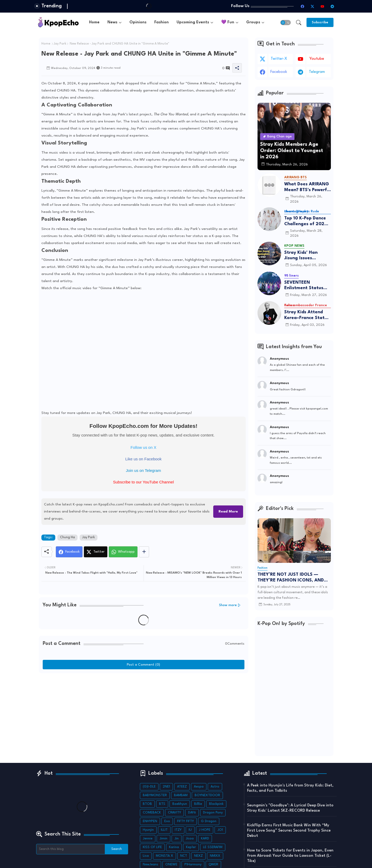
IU (190, 830)
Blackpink (216, 804)
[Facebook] (69, 552)
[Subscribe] (320, 22)
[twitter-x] (313, 6)
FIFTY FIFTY (185, 821)
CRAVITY (174, 813)
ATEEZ (182, 787)
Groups (253, 22)
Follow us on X (143, 447)
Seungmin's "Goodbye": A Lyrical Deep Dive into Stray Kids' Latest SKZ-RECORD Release (290, 808)
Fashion (162, 22)
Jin (177, 839)
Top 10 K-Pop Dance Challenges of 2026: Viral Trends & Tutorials (306, 221)
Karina (174, 847)
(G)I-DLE (149, 787)
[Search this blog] (71, 849)
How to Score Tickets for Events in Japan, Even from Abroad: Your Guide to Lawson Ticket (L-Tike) (290, 856)
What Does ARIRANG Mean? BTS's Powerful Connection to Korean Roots (308, 187)
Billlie (198, 804)
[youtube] (322, 6)
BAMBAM (181, 795)
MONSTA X (165, 856)
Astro (215, 787)
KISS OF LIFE (152, 847)
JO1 (220, 830)
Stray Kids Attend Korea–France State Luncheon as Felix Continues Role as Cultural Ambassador (307, 315)
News (112, 22)
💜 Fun (228, 22)
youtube (317, 59)
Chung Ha (67, 537)
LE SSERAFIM (213, 847)
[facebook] (303, 6)
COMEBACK (152, 813)
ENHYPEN (150, 821)
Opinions (138, 22)
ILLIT (164, 830)
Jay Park (60, 44)
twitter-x (279, 59)
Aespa (199, 787)
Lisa (146, 856)
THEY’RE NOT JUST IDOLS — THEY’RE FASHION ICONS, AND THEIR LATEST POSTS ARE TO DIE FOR (293, 578)
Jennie (148, 839)
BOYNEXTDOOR (207, 795)
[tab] (94, 22)
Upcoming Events (193, 22)
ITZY (178, 830)
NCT (184, 856)
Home (94, 22)
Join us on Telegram (144, 470)
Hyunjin (148, 830)
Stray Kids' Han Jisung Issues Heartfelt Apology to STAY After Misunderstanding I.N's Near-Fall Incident (307, 256)
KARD (205, 839)
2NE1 (166, 787)
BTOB (147, 804)
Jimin (163, 839)
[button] (286, 23)
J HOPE (205, 830)
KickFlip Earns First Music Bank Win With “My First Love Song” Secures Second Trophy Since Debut (289, 831)
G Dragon (209, 821)
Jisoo (190, 839)
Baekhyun (180, 804)
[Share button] (144, 552)
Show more (228, 605)
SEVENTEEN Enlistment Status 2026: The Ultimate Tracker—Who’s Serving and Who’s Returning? (306, 286)
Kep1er (191, 847)
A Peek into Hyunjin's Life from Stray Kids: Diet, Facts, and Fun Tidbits (290, 788)
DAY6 (192, 813)
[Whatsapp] (123, 552)
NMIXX (215, 856)
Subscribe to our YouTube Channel (143, 482)
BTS (162, 804)
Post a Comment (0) (143, 665)
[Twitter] (96, 552)
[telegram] (332, 6)
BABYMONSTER (155, 795)
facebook (279, 72)
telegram (317, 72)
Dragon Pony (213, 813)
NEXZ (198, 856)
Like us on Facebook (143, 459)
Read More (228, 511)
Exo (167, 821)
